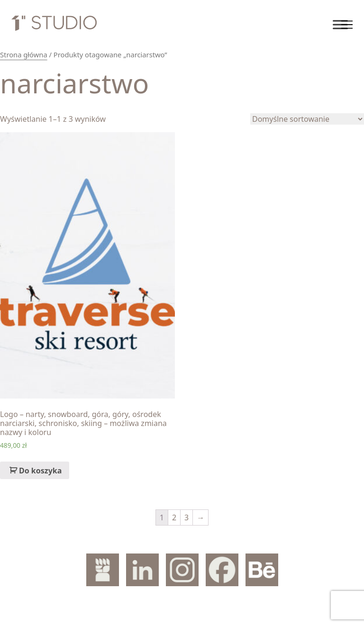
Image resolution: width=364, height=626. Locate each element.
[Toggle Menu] (340, 24)
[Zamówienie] (307, 119)
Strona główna (24, 54)
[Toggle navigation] (347, 25)
